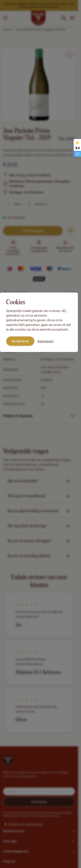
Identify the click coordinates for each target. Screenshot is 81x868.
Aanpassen (45, 341)
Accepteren (20, 341)
